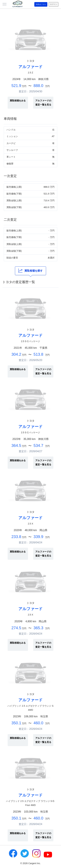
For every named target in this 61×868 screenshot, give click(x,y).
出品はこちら (41, 4)
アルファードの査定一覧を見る (43, 103)
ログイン (54, 4)
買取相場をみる (18, 101)
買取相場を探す (30, 271)
